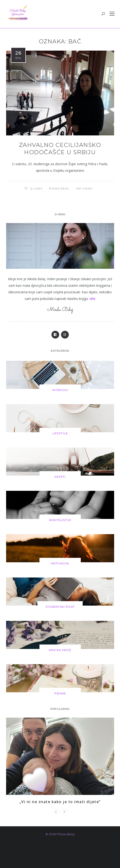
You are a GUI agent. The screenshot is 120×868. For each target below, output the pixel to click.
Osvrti (60, 477)
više (92, 299)
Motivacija (60, 563)
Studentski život (60, 607)
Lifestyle (60, 433)
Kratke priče (60, 650)
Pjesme (60, 693)
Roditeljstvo (60, 520)
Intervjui (60, 390)
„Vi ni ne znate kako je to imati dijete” (60, 802)
